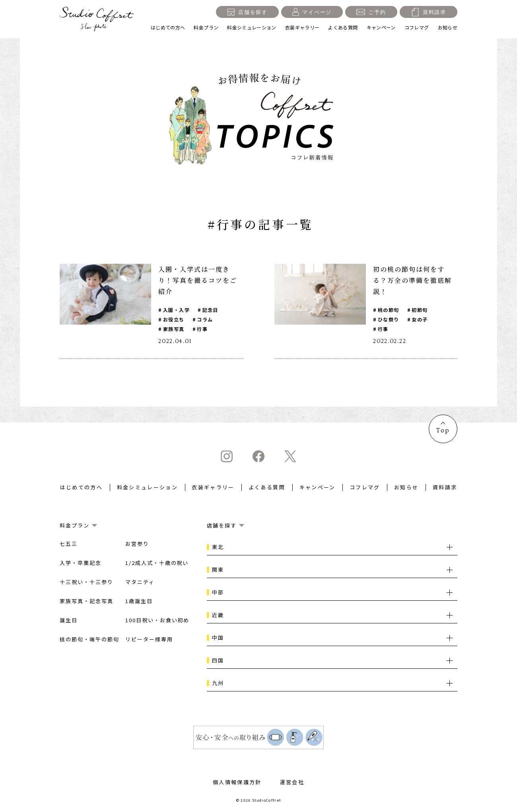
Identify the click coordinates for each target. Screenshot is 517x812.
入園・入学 (176, 310)
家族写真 (174, 329)
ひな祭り (389, 319)
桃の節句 (389, 310)
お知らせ (448, 27)
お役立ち (174, 319)
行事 (202, 329)
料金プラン (206, 27)
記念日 (210, 310)
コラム (205, 319)
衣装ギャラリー (302, 27)
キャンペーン (381, 27)
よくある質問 (343, 27)
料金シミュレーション (252, 27)
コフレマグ (417, 27)
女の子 (420, 319)
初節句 (420, 310)
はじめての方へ (168, 27)
